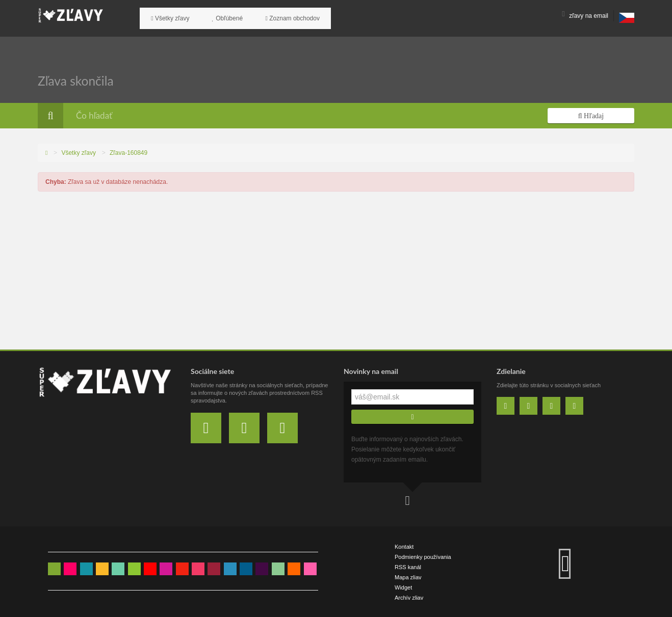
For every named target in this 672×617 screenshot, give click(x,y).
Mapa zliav (408, 576)
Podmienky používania (423, 556)
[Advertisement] (336, 272)
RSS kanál (408, 566)
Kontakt (404, 546)
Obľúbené (216, 16)
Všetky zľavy (166, 16)
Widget (403, 586)
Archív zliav (409, 597)
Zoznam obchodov (274, 16)
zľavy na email (585, 16)
